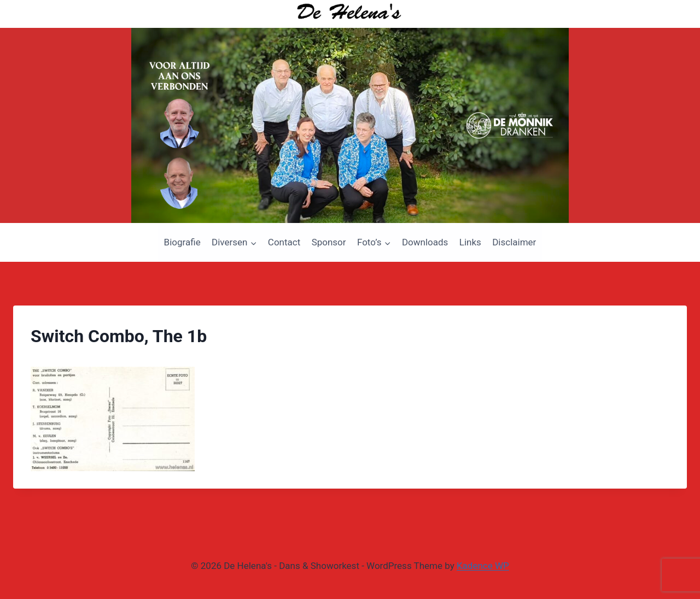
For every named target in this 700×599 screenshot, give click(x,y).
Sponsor (329, 242)
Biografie (182, 242)
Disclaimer (514, 242)
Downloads (425, 242)
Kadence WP (483, 566)
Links (470, 242)
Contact (284, 242)
